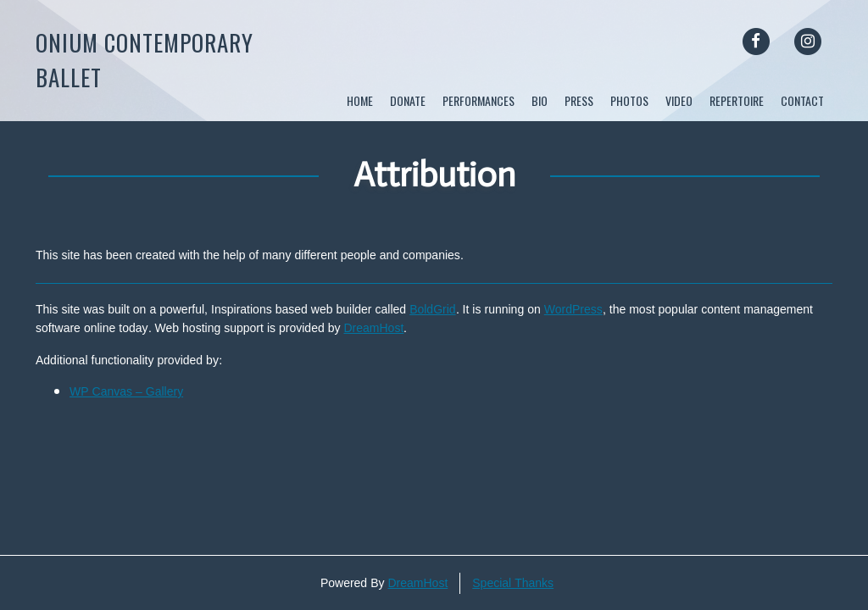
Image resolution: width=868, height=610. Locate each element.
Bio (540, 100)
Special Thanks (513, 583)
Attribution (434, 175)
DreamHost (374, 328)
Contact (802, 100)
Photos (629, 100)
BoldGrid (432, 310)
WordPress (573, 310)
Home (360, 100)
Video (679, 100)
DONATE (408, 100)
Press (579, 100)
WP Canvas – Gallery (126, 392)
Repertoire (737, 100)
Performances (479, 100)
